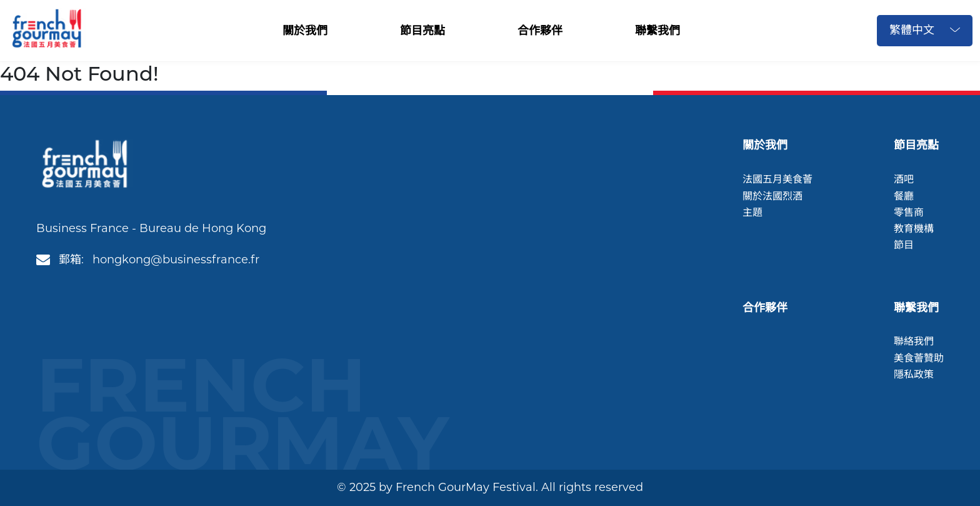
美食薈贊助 (919, 358)
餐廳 (904, 196)
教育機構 (914, 229)
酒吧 (904, 179)
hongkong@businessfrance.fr (176, 260)
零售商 (909, 212)
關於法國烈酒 (772, 196)
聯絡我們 (914, 341)
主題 (752, 212)
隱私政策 (914, 374)
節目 (904, 245)
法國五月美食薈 (777, 179)
